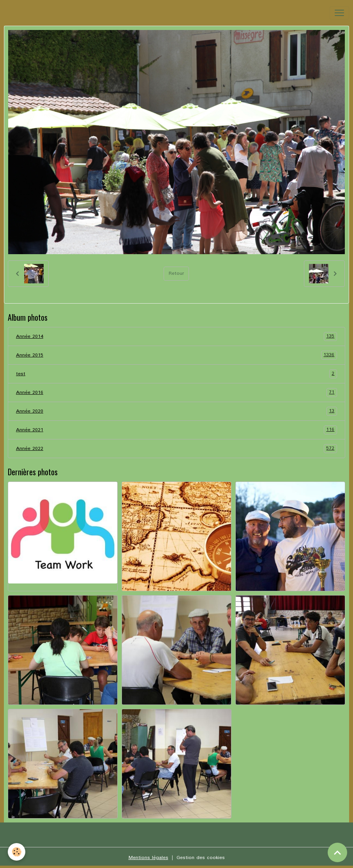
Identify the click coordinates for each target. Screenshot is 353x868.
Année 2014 (176, 336)
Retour (176, 273)
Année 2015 (176, 355)
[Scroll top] (337, 852)
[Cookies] (17, 852)
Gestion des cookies (201, 858)
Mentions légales (148, 858)
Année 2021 (176, 430)
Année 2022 (176, 449)
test (176, 374)
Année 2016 (176, 393)
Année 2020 (176, 411)
